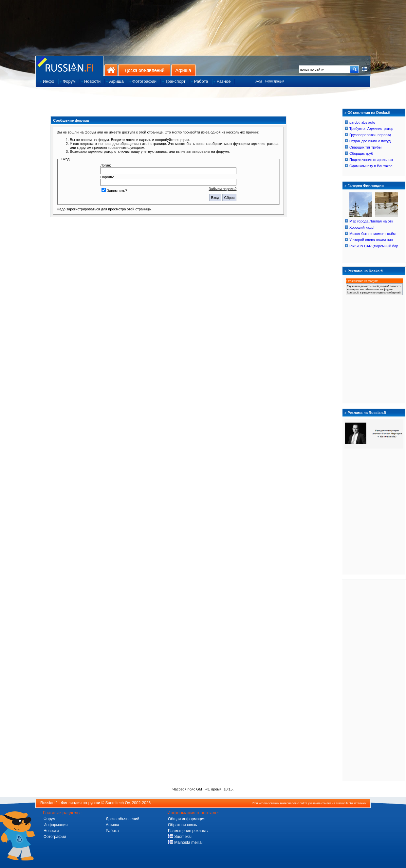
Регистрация (275, 81)
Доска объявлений (144, 70)
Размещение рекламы (188, 831)
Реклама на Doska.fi (365, 271)
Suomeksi (180, 837)
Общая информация (187, 819)
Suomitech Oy (118, 803)
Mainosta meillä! (185, 842)
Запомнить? (114, 191)
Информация (55, 825)
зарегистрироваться (83, 209)
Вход (258, 81)
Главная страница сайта (69, 66)
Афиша (184, 70)
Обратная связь (182, 825)
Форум (49, 819)
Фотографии (55, 837)
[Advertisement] (374, 680)
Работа (112, 831)
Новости (51, 831)
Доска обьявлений (123, 819)
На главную (111, 70)
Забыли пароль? (223, 189)
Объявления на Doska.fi (369, 113)
